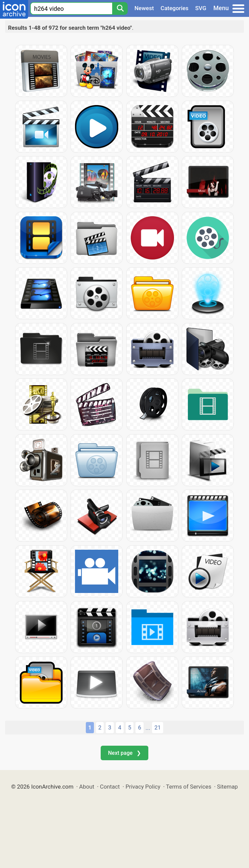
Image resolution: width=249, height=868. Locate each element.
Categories (175, 8)
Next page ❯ (124, 753)
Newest (144, 8)
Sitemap (227, 787)
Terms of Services (189, 787)
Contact (110, 787)
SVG (201, 8)
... (148, 728)
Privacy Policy (143, 787)
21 (158, 727)
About (87, 787)
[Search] (120, 8)
